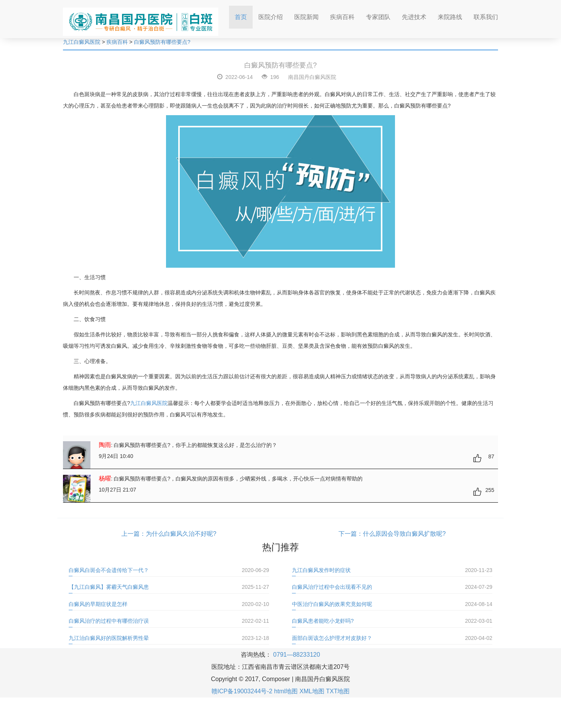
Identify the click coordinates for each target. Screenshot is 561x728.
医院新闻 (306, 17)
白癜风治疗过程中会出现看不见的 (332, 587)
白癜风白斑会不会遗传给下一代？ (109, 570)
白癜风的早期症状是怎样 (98, 604)
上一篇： (134, 534)
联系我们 (486, 17)
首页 (244, 15)
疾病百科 (342, 17)
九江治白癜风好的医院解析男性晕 (109, 638)
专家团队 (378, 17)
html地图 (286, 691)
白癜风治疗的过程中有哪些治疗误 (109, 621)
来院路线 (450, 17)
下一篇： (351, 534)
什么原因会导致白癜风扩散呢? (404, 534)
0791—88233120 (297, 655)
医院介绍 (271, 17)
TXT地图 (338, 691)
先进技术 (414, 17)
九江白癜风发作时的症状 (321, 570)
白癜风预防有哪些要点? (162, 42)
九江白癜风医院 (82, 42)
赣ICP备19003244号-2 (242, 691)
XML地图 (312, 691)
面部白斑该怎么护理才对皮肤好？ (332, 638)
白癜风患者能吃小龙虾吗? (323, 621)
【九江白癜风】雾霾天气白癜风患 (109, 587)
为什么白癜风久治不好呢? (181, 534)
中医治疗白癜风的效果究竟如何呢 (332, 604)
